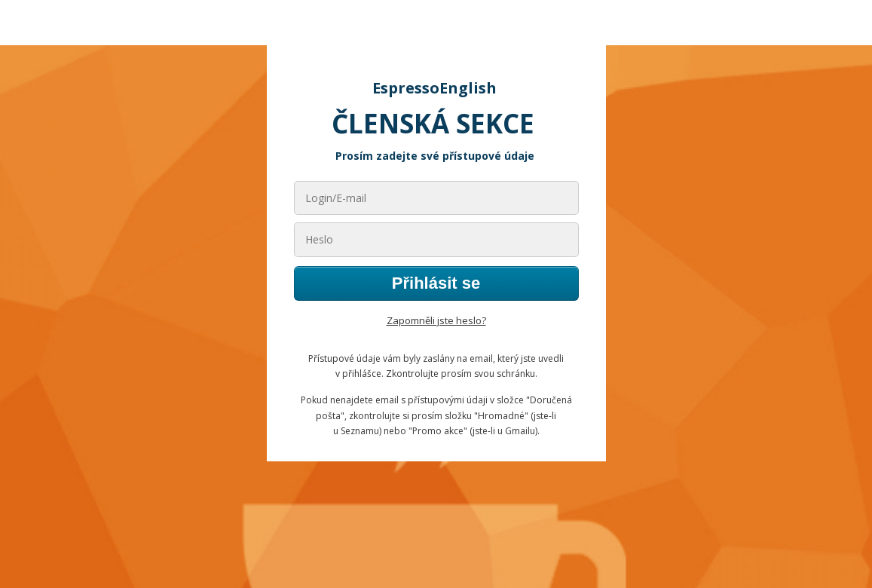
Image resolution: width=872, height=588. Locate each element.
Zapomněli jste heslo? (436, 320)
